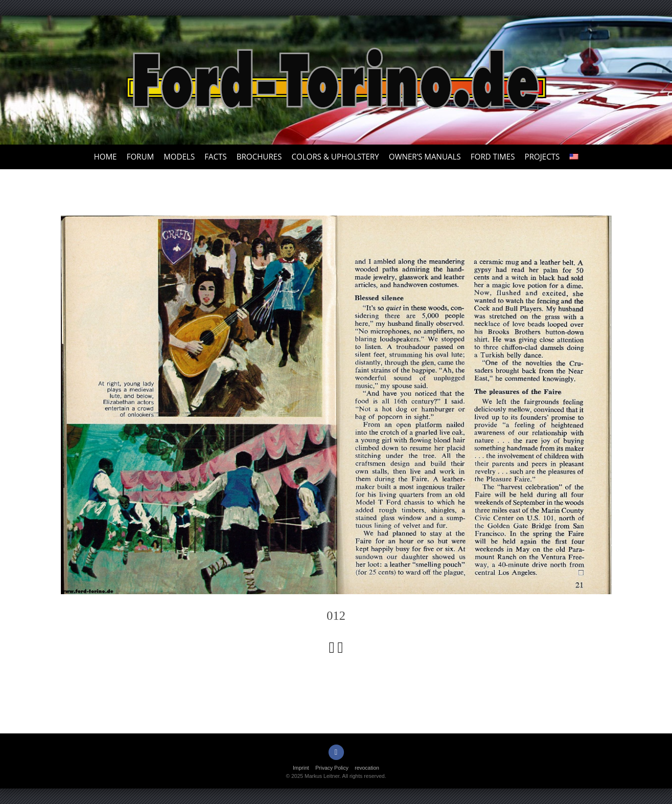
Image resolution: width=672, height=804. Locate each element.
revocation (367, 768)
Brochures (259, 157)
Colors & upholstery (335, 157)
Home (105, 157)
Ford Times (493, 157)
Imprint (301, 768)
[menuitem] (574, 157)
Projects (542, 157)
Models (179, 157)
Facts (215, 157)
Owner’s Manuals (425, 157)
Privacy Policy (332, 768)
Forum (140, 157)
